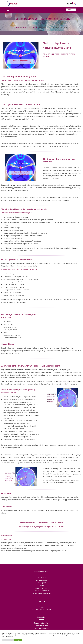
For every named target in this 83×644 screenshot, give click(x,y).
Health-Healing (33, 27)
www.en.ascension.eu (42, 591)
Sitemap (41, 607)
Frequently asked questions (41, 610)
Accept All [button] (18, 640)
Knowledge (24, 27)
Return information (41, 626)
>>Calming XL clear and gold (11, 463)
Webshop (71, 10)
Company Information (42, 623)
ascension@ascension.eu (41, 593)
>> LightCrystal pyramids (38, 463)
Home (18, 27)
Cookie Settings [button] (8, 640)
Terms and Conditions (41, 628)
